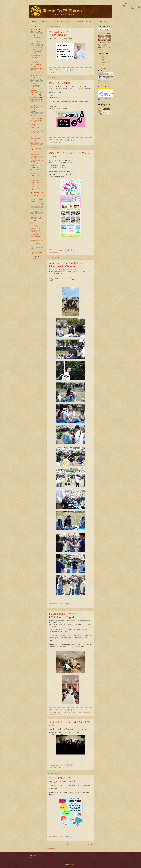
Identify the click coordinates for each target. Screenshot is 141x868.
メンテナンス (34, 256)
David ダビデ (34, 173)
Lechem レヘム (34, 95)
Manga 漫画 (34, 234)
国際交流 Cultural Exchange (35, 108)
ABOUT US (43, 22)
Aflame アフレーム (58, 606)
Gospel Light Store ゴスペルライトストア (37, 165)
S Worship (33, 186)
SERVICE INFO (78, 22)
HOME (34, 22)
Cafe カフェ (34, 152)
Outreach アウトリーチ (37, 244)
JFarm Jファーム (35, 118)
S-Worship (33, 168)
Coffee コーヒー (35, 202)
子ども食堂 (33, 258)
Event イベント (34, 29)
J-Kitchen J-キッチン (36, 178)
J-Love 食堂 (34, 180)
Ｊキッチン (33, 196)
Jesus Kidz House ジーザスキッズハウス (36, 82)
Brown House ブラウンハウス (71, 712)
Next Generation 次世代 (37, 240)
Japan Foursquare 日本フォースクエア (37, 139)
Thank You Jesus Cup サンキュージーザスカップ (36, 252)
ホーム (67, 845)
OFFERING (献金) (102, 22)
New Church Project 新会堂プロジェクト (36, 48)
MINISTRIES (65, 22)
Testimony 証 (34, 102)
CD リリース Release (36, 135)
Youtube (33, 41)
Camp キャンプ (35, 111)
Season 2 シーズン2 (36, 72)
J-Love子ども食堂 (35, 228)
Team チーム (66, 606)
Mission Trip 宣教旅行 (36, 236)
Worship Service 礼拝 (36, 37)
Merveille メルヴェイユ (36, 128)
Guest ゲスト (56, 72)
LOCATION (89, 22)
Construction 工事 (84, 712)
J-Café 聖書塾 (34, 226)
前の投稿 (91, 845)
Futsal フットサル (35, 176)
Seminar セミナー (35, 142)
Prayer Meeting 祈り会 (36, 57)
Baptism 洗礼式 (34, 55)
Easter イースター (57, 768)
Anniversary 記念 (35, 97)
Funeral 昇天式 (34, 211)
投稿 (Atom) (53, 848)
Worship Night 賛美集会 (37, 170)
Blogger (74, 864)
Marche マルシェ (57, 252)
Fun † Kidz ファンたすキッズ (60, 839)
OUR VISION (54, 22)
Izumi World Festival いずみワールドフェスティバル (36, 219)
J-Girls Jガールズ (57, 142)
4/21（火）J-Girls (59, 83)
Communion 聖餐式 (36, 154)
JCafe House (34, 116)
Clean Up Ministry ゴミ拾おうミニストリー (36, 199)
